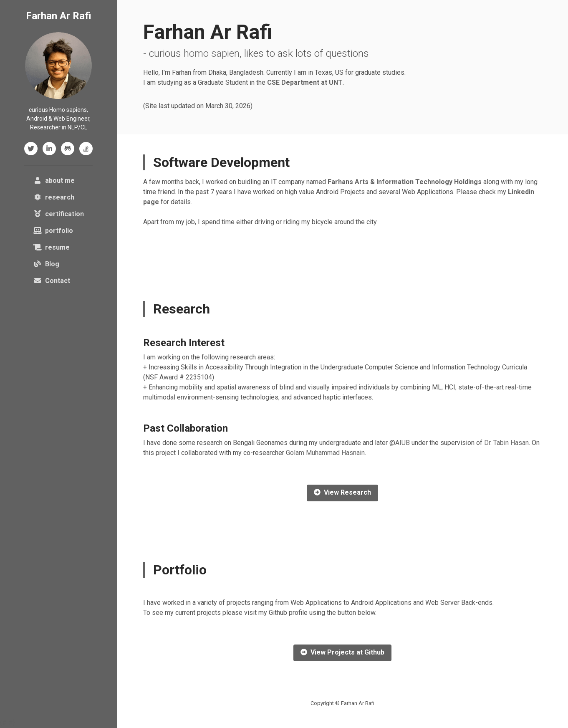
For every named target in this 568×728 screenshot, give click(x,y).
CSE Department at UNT (305, 82)
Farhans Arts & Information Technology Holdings (405, 182)
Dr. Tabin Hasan (506, 443)
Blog (46, 264)
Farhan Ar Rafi (59, 16)
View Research (342, 492)
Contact (52, 281)
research (54, 197)
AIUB (403, 443)
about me (60, 180)
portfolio (53, 231)
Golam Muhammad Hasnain (325, 453)
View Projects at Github (342, 652)
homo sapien (212, 53)
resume (52, 247)
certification (59, 214)
